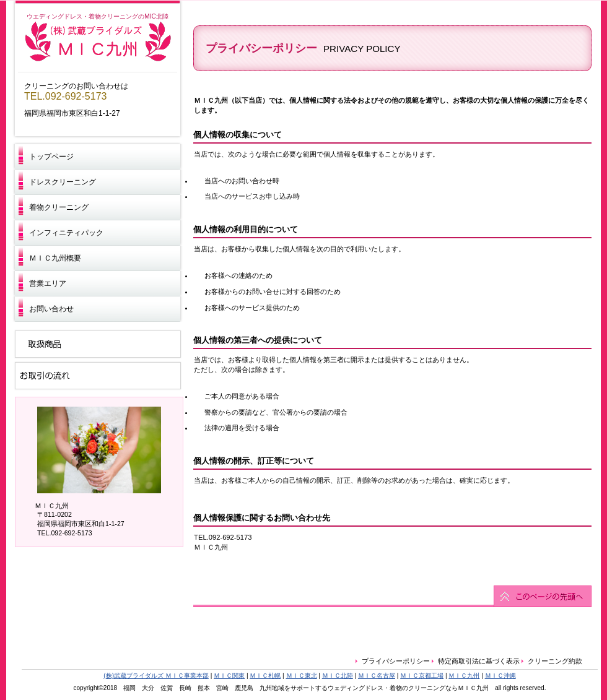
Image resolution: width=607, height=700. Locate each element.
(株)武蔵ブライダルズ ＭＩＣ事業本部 (156, 676)
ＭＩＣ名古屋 (377, 676)
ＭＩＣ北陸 (338, 676)
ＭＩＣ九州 (98, 42)
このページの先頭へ (392, 596)
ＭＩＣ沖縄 (500, 676)
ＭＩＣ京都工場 (422, 676)
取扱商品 (98, 344)
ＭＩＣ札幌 (265, 676)
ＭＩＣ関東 (229, 676)
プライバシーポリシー (397, 661)
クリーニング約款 (555, 661)
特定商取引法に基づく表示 (479, 661)
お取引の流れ (98, 375)
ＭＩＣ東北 (302, 676)
